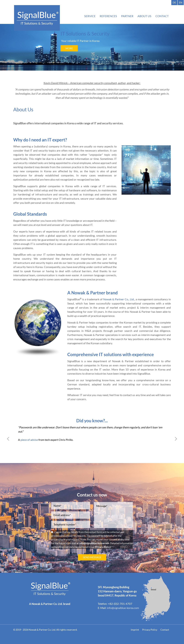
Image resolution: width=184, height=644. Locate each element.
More (69, 48)
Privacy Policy (103, 547)
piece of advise (29, 440)
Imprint (135, 630)
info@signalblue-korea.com (94, 543)
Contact (165, 630)
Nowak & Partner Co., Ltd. (119, 299)
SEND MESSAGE (92, 557)
